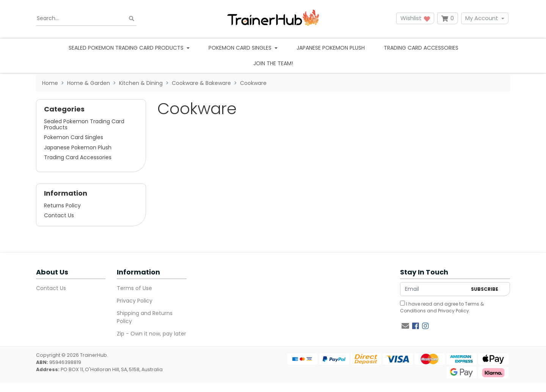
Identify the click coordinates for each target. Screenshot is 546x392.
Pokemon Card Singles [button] (241, 48)
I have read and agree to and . (442, 307)
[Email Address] (434, 289)
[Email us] (405, 326)
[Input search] (86, 19)
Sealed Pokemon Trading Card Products (84, 124)
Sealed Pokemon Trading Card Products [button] (127, 48)
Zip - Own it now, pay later (151, 334)
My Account (482, 18)
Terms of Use (134, 288)
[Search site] (132, 18)
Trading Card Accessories (421, 48)
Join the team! (273, 63)
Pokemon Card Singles (74, 137)
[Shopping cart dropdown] (448, 18)
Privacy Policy (135, 301)
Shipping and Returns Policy (145, 317)
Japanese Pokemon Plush (331, 48)
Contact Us (59, 215)
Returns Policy (62, 205)
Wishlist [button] (415, 18)
